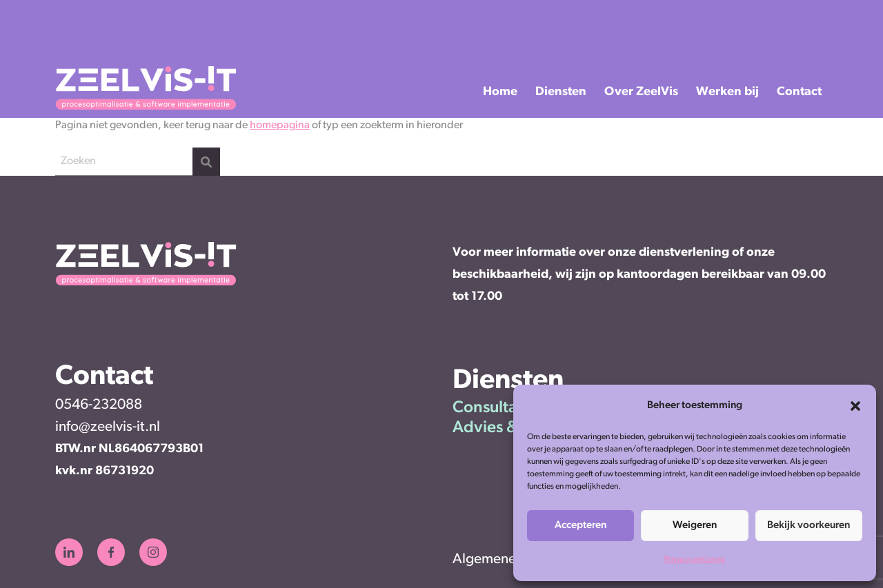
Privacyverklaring (695, 560)
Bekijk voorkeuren (808, 526)
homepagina (280, 125)
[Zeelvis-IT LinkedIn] (69, 552)
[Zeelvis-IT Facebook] (111, 552)
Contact (799, 92)
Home (500, 92)
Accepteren (581, 526)
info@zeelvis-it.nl (108, 427)
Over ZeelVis (641, 92)
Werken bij (727, 92)
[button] (855, 406)
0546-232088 (99, 405)
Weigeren (695, 526)
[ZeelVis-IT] (146, 107)
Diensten (561, 92)
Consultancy (497, 408)
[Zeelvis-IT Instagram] (153, 552)
